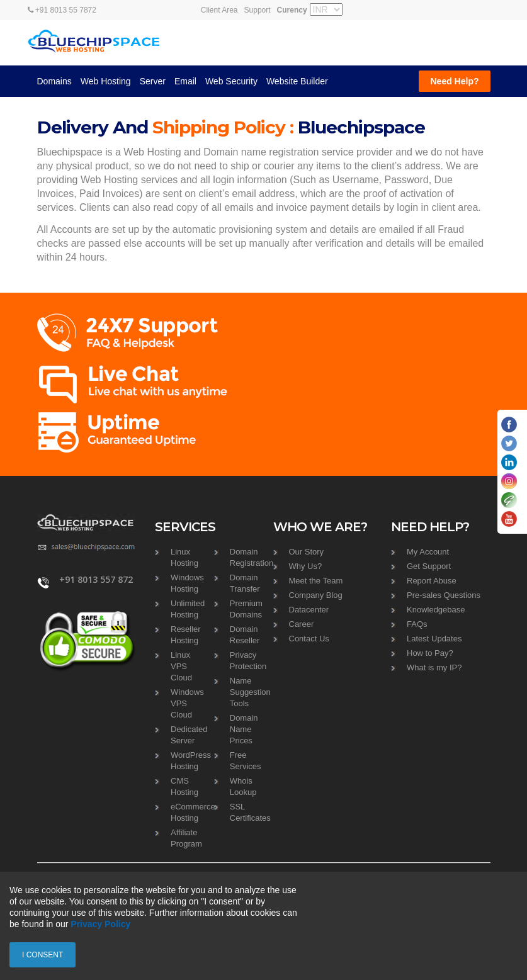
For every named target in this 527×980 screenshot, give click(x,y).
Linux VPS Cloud (181, 666)
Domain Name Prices (244, 729)
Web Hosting (106, 81)
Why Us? (306, 566)
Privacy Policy (100, 924)
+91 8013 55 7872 (62, 10)
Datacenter (309, 610)
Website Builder (297, 81)
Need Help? (454, 81)
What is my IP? (434, 667)
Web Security (231, 81)
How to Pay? (430, 653)
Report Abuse (432, 581)
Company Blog (316, 595)
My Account (428, 552)
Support (258, 10)
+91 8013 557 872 (96, 580)
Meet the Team (316, 581)
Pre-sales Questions (444, 595)
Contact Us (309, 639)
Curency (292, 10)
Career (302, 624)
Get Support (429, 566)
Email (185, 81)
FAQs (417, 624)
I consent (42, 955)
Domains (54, 81)
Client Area (219, 10)
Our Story (307, 552)
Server (153, 81)
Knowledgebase (436, 610)
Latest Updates (434, 639)
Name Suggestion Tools (250, 692)
